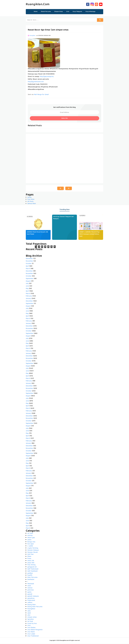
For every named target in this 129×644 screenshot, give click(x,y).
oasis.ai (30, 588)
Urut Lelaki (31, 634)
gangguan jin (32, 567)
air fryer (30, 534)
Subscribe (64, 119)
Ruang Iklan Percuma (35, 607)
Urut (29, 626)
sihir (29, 616)
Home (36, 12)
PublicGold (31, 601)
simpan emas (32, 618)
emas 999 (31, 563)
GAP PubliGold (32, 572)
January (29, 299)
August (28, 281)
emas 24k (31, 561)
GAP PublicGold (33, 569)
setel (29, 613)
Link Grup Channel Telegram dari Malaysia (63, 218)
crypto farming (33, 548)
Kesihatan (31, 580)
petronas (31, 590)
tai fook (30, 622)
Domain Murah (33, 553)
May (27, 289)
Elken (29, 557)
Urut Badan (31, 628)
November (29, 261)
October (29, 264)
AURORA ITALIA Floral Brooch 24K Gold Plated (37, 233)
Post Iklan (31, 200)
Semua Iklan (32, 204)
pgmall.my (31, 599)
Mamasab (31, 584)
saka (29, 611)
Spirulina (30, 620)
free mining (31, 565)
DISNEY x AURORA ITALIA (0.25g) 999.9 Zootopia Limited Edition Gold (89, 234)
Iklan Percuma (32, 578)
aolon (29, 540)
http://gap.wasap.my (47, 77)
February (29, 296)
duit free (30, 555)
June (27, 286)
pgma (29, 592)
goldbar (30, 574)
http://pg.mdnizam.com (36, 82)
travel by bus (32, 624)
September (30, 279)
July (27, 284)
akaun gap (31, 538)
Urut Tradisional (33, 636)
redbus (30, 603)
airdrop (30, 536)
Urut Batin (31, 632)
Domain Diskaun (33, 551)
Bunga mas (31, 542)
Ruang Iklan (32, 605)
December (29, 259)
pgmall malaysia (33, 597)
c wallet (30, 546)
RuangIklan (31, 609)
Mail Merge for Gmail (41, 95)
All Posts (30, 202)
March (28, 269)
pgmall (30, 595)
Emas (29, 559)
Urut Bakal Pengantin (35, 630)
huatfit (30, 576)
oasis (29, 586)
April (27, 266)
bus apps (31, 544)
